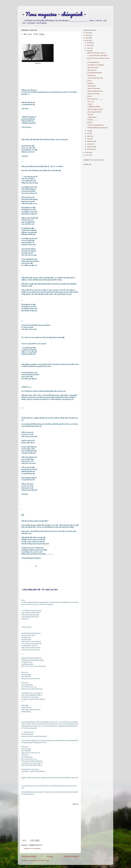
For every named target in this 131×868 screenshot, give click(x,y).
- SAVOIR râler (91, 75)
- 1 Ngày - (90, 104)
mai (88, 131)
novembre (90, 147)
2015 (87, 41)
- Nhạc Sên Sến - (92, 70)
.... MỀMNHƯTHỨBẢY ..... (95, 107)
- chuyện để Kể (91, 86)
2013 (87, 35)
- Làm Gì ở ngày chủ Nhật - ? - (96, 109)
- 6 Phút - (90, 96)
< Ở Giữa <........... (92, 120)
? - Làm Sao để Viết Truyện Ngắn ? (97, 56)
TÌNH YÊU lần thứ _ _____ (95, 99)
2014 (87, 38)
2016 (87, 152)
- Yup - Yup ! (90, 102)
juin (88, 133)
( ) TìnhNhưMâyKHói (93, 62)
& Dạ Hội (89, 122)
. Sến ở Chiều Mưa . (93, 68)
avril (89, 51)
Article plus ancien (71, 856)
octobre (90, 144)
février (89, 45)
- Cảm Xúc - (90, 115)
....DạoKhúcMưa (92, 117)
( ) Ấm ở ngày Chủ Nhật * (94, 112)
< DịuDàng (90, 83)
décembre (90, 149)
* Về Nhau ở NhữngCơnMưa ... (96, 125)
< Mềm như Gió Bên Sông (95, 91)
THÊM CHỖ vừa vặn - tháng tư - (96, 53)
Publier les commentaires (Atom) (39, 860)
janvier (89, 43)
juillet (89, 136)
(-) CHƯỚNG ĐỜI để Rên (94, 73)
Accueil (50, 856)
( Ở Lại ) (89, 81)
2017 (87, 155)
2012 (87, 33)
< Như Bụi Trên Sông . (93, 94)
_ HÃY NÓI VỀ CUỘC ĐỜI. (95, 78)
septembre (90, 141)
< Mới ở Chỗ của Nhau (93, 88)
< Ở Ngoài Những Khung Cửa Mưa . (98, 128)
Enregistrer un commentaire (32, 849)
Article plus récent (29, 856)
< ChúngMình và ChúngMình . (96, 65)
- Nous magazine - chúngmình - (54, 14)
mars (89, 48)
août (89, 139)
